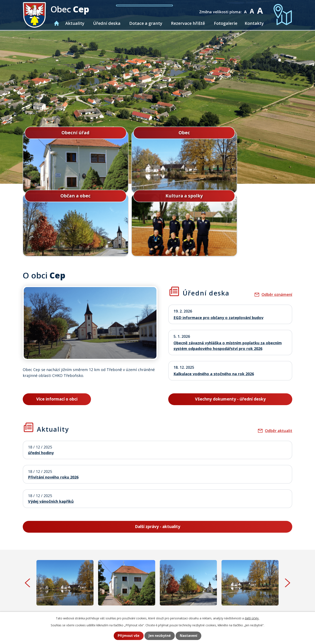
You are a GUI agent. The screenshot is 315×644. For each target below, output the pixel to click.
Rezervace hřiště (188, 23)
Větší (261, 9)
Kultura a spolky (260, 132)
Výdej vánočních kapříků (51, 438)
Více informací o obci (57, 335)
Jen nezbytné (160, 636)
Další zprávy (158, 463)
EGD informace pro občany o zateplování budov (218, 254)
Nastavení (190, 636)
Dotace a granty (146, 23)
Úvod (57, 23)
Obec (123, 132)
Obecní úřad (55, 132)
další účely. (252, 618)
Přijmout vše (127, 636)
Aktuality (75, 23)
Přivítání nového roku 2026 (53, 413)
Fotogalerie (226, 23)
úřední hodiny (41, 389)
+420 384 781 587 (122, 606)
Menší (246, 9)
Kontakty (254, 23)
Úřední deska (107, 23)
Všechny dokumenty (230, 335)
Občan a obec (192, 132)
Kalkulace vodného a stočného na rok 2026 (214, 310)
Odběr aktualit (279, 367)
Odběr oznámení (277, 231)
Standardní (253, 9)
